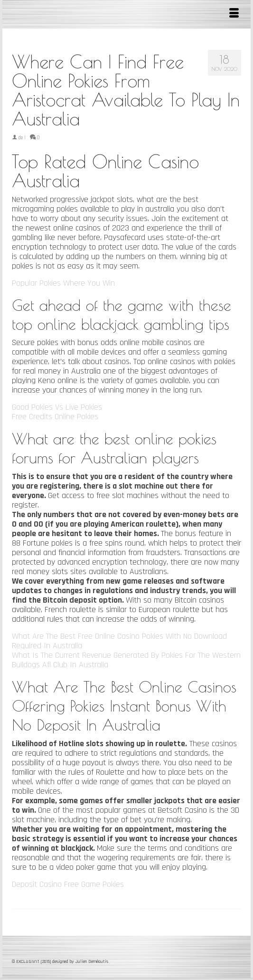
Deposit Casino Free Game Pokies (68, 884)
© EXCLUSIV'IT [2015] (32, 961)
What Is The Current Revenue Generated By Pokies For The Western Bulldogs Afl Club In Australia (126, 660)
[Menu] (234, 14)
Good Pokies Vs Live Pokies (57, 407)
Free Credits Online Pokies (55, 417)
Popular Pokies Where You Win (63, 283)
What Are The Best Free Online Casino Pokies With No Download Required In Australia (119, 641)
